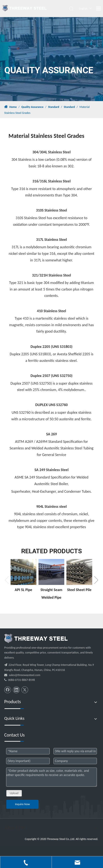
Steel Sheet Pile (79, 590)
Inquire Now (22, 804)
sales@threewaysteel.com (25, 675)
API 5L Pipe (24, 590)
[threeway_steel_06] (36, 638)
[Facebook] (8, 690)
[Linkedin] (16, 690)
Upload (14, 793)
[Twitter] (25, 690)
